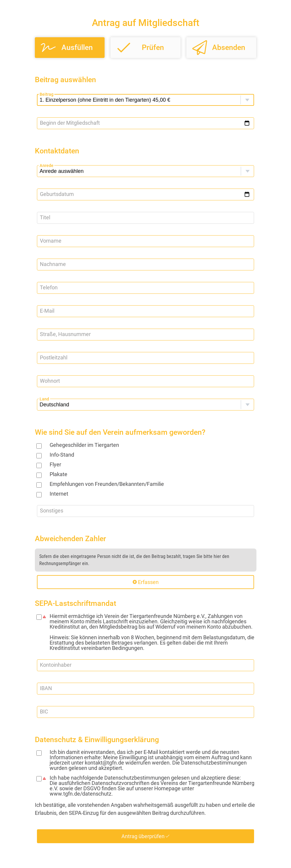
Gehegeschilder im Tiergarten (84, 445)
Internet (59, 494)
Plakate (58, 474)
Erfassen (146, 582)
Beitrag (46, 94)
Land (44, 399)
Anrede (46, 165)
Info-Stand (62, 455)
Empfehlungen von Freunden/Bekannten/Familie (107, 484)
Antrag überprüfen (145, 836)
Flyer (55, 464)
